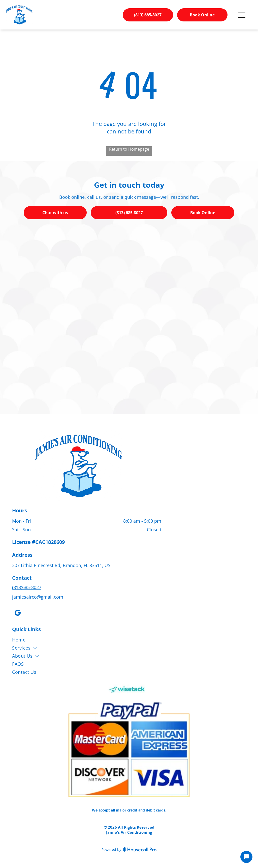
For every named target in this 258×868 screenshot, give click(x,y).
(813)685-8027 (27, 587)
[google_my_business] (18, 614)
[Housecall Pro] (140, 849)
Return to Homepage (129, 149)
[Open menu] (242, 15)
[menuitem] (129, 641)
